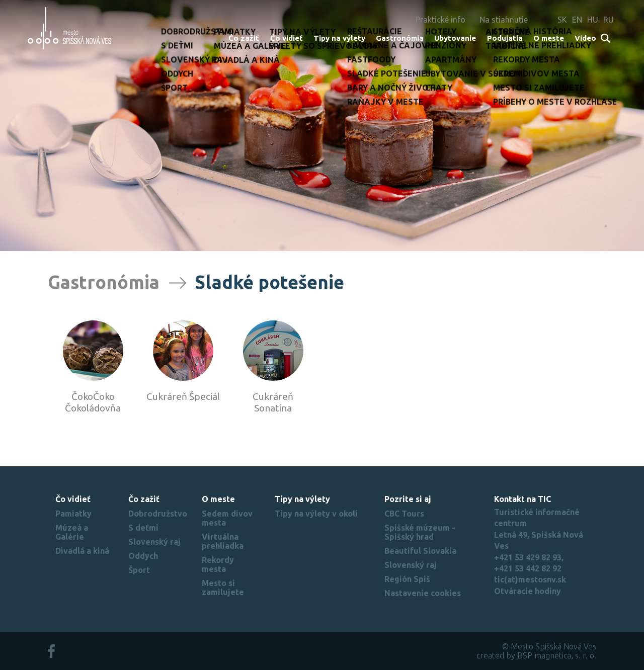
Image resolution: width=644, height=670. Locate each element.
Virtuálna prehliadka (223, 541)
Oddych (143, 556)
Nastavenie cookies (423, 593)
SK (562, 20)
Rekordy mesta (218, 564)
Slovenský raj (154, 542)
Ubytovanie (455, 38)
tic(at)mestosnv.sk (530, 579)
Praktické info (440, 20)
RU (609, 20)
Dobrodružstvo (158, 514)
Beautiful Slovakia (420, 551)
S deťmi (143, 528)
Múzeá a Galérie (72, 532)
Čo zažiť (244, 38)
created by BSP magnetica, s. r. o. (536, 655)
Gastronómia (400, 38)
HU (593, 20)
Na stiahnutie (504, 20)
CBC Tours (404, 514)
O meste (549, 38)
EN (577, 20)
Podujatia (505, 38)
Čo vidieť (287, 38)
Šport (139, 570)
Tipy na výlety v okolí (316, 514)
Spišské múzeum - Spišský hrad (420, 532)
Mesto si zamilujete (223, 588)
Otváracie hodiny (528, 591)
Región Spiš (407, 579)
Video (585, 38)
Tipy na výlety (339, 38)
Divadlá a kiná (82, 551)
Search (606, 39)
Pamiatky (73, 514)
